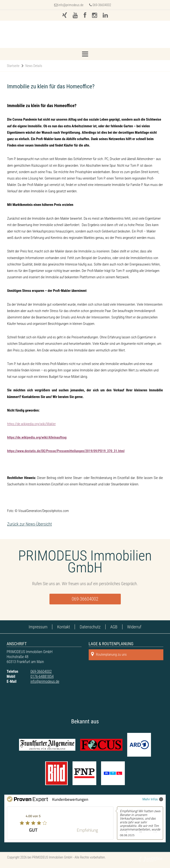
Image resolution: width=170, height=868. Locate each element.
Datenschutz (90, 627)
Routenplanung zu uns (109, 654)
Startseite (13, 66)
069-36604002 (100, 5)
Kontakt (63, 627)
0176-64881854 (42, 676)
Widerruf (134, 627)
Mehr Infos (153, 799)
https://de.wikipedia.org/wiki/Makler (31, 424)
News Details (34, 66)
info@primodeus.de (71, 5)
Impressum (38, 627)
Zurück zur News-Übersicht (29, 524)
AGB (114, 627)
